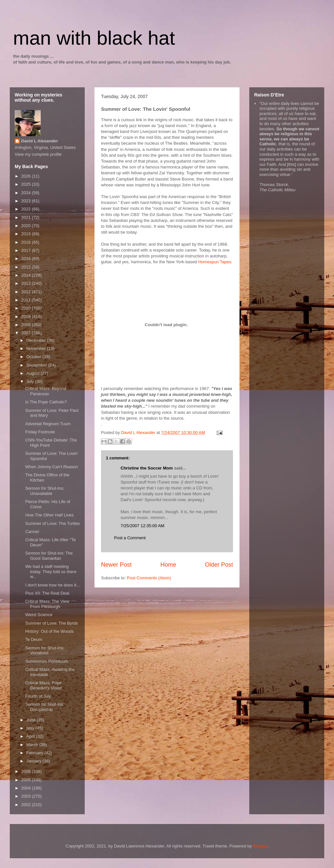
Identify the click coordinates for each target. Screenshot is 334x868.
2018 (27, 242)
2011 (27, 300)
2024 (27, 193)
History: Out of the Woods (49, 631)
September (37, 365)
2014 (27, 275)
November (37, 348)
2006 (27, 771)
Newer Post (116, 565)
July (31, 381)
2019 (27, 234)
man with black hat (94, 38)
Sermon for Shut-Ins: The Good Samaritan (49, 556)
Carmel (32, 532)
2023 (27, 201)
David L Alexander (40, 141)
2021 (27, 217)
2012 (27, 292)
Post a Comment (130, 538)
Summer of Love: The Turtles (52, 523)
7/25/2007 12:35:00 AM (142, 526)
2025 (27, 184)
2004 (27, 788)
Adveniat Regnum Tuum (48, 424)
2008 (27, 325)
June (32, 720)
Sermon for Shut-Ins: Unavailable (45, 491)
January (35, 761)
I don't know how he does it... (52, 585)
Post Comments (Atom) (149, 578)
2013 (27, 283)
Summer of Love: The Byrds (51, 623)
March (33, 745)
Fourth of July (38, 696)
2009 (27, 317)
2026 (27, 176)
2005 (27, 780)
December (37, 340)
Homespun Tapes (215, 262)
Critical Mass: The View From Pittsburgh (47, 604)
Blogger (260, 846)
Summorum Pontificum (46, 661)
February (36, 753)
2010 (27, 308)
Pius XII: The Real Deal (47, 593)
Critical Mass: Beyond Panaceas (46, 391)
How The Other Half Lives (49, 515)
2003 (27, 796)
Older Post (219, 565)
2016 (27, 259)
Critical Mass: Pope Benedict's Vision (44, 685)
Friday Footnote (40, 432)
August (34, 373)
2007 (27, 333)
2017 (27, 250)
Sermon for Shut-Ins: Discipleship (45, 707)
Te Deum (34, 639)
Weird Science (39, 615)
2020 (27, 226)
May (31, 728)
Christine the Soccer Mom (147, 468)
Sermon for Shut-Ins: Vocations (45, 651)
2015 (27, 267)
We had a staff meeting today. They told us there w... (51, 571)
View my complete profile (38, 154)
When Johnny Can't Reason (51, 467)
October (35, 357)
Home (168, 565)
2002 (27, 805)
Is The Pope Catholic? (46, 402)
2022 (27, 209)
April (31, 736)
